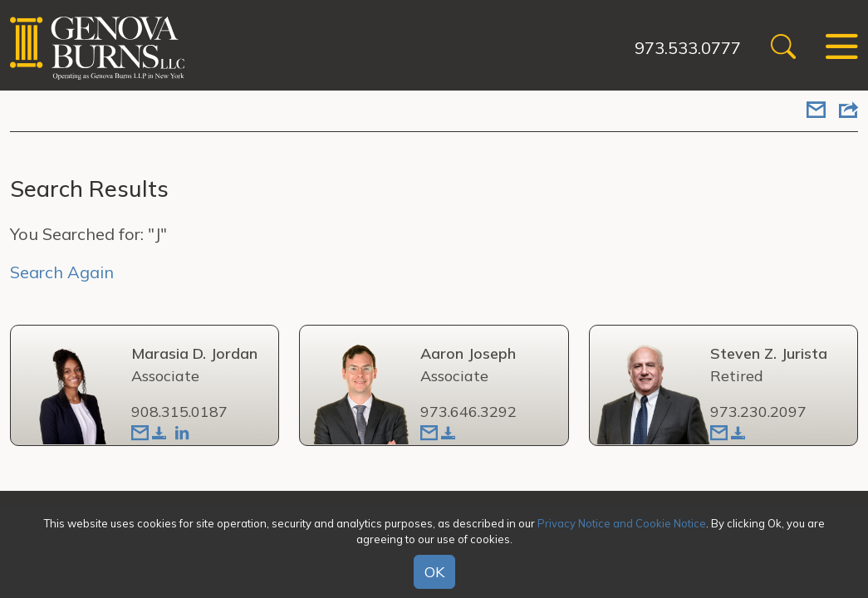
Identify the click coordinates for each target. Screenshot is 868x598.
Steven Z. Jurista (769, 353)
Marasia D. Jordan (194, 353)
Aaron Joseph (468, 353)
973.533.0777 (688, 48)
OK (434, 572)
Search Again (62, 272)
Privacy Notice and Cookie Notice (622, 523)
